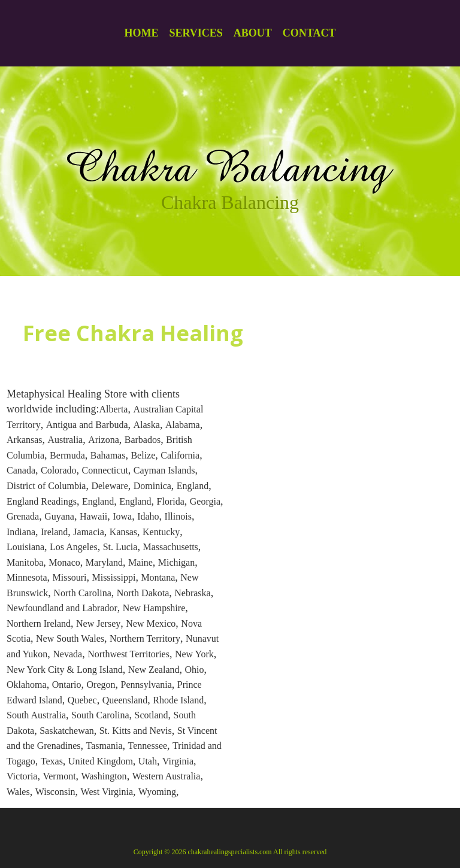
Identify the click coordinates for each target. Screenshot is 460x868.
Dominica (152, 486)
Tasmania (105, 746)
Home (141, 33)
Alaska (147, 425)
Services (196, 33)
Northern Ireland (39, 623)
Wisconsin (55, 792)
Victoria (22, 776)
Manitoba (25, 562)
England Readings (42, 501)
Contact (309, 33)
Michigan (176, 562)
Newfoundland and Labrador (62, 608)
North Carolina (82, 593)
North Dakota (143, 593)
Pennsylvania (146, 685)
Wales (18, 792)
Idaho (148, 516)
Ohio (195, 670)
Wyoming (157, 792)
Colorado (59, 470)
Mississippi (114, 577)
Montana (158, 577)
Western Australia (167, 776)
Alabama (183, 425)
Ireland (54, 532)
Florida (171, 501)
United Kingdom (101, 761)
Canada (21, 470)
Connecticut (105, 470)
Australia (66, 440)
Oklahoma (27, 685)
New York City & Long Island (65, 670)
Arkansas (25, 440)
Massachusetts (170, 547)
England (193, 486)
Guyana (59, 516)
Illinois (178, 516)
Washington (104, 776)
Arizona (104, 440)
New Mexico (151, 623)
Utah (148, 761)
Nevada (67, 654)
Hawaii (93, 516)
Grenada (23, 516)
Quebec (82, 700)
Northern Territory (145, 638)
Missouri (70, 577)
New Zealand (154, 670)
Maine (140, 562)
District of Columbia (46, 486)
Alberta (113, 409)
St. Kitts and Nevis (136, 731)
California (180, 455)
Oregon (101, 685)
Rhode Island (178, 700)
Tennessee (148, 746)
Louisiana (25, 547)
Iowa (122, 516)
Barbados (143, 440)
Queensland (125, 700)
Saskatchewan (67, 731)
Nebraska (192, 593)
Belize (143, 455)
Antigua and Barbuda (87, 425)
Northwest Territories (128, 654)
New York (194, 654)
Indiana (21, 532)
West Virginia (107, 792)
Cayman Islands (164, 470)
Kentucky (161, 532)
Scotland (152, 715)
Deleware (109, 486)
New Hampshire (154, 608)
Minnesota (27, 577)
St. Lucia (120, 547)
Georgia (205, 501)
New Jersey (98, 623)
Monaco (64, 562)
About (253, 33)
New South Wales (70, 638)
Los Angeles (74, 547)
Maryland (104, 562)
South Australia (36, 715)
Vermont (59, 776)
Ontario (67, 685)
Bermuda (67, 455)
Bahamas (108, 455)
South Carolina (100, 715)
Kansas (123, 532)
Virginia (178, 761)
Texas (52, 761)
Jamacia (89, 532)
